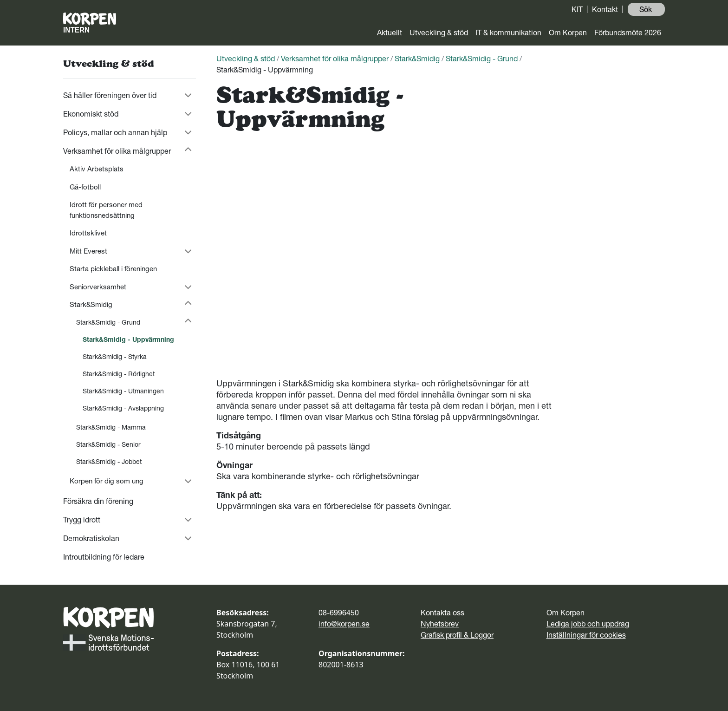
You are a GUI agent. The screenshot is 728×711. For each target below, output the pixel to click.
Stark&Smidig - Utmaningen (123, 391)
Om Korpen (568, 33)
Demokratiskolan (91, 538)
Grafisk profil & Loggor (457, 635)
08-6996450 (339, 613)
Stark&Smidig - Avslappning (123, 408)
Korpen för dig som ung (107, 481)
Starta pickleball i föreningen (113, 269)
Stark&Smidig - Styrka (115, 357)
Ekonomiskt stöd (91, 114)
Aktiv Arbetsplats (97, 169)
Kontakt (605, 9)
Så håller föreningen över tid (110, 95)
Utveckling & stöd (439, 33)
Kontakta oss (442, 613)
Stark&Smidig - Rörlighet (119, 374)
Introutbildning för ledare (104, 557)
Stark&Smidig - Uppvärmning (128, 339)
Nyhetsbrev (440, 624)
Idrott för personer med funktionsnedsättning (106, 210)
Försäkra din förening (98, 501)
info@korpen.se (344, 624)
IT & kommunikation (508, 33)
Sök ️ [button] (647, 9)
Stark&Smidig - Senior (108, 444)
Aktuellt (390, 33)
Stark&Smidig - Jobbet (109, 462)
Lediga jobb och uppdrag (588, 624)
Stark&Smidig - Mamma (111, 427)
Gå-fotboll (85, 187)
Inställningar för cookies (586, 635)
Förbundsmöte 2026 (628, 33)
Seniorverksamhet (98, 287)
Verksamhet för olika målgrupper (117, 151)
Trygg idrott (82, 520)
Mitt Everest (88, 251)
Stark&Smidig (91, 304)
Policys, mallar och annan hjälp (115, 132)
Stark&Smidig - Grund (108, 322)
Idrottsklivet (88, 233)
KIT (577, 9)
